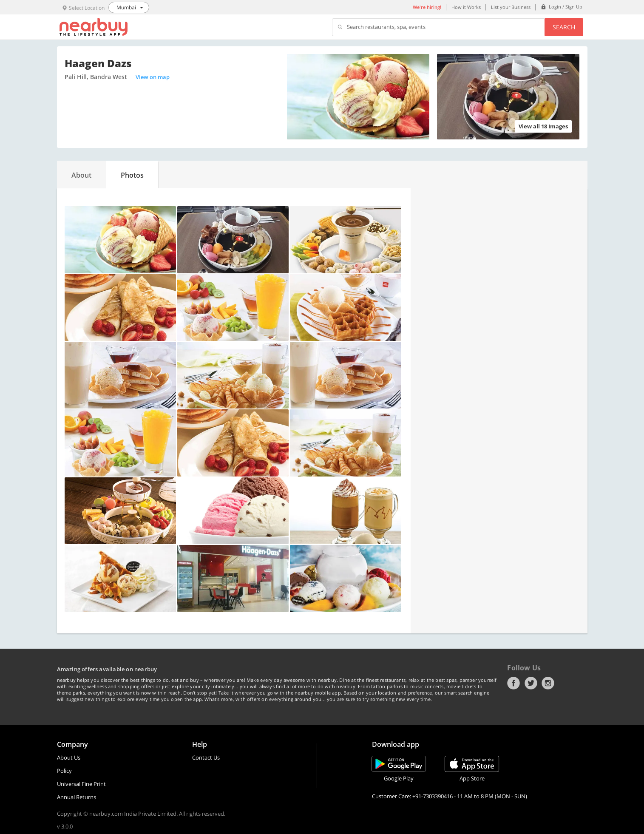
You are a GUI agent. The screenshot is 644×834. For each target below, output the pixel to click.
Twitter (531, 683)
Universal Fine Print (81, 784)
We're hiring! (427, 7)
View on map (153, 77)
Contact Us (206, 757)
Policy (64, 771)
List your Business (511, 7)
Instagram (548, 683)
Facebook (513, 683)
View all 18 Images (543, 126)
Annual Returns (77, 797)
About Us (69, 757)
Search (564, 27)
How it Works (466, 7)
